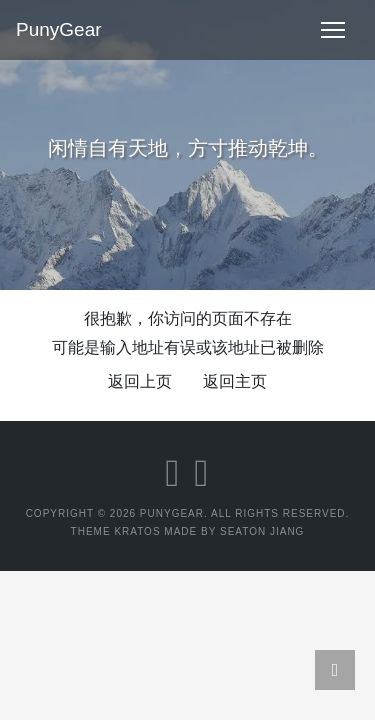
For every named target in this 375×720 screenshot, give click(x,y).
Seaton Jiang (262, 531)
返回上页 (140, 381)
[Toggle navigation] (333, 30)
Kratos (137, 531)
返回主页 (235, 381)
